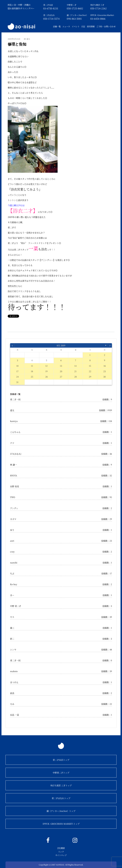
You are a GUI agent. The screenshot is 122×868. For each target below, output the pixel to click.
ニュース (66, 26)
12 (46, 366)
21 (75, 371)
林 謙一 (13, 465)
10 (17, 366)
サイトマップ (61, 855)
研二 (12, 639)
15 (90, 366)
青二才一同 (15, 399)
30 (105, 377)
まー (12, 595)
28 (76, 377)
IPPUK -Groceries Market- (102, 15)
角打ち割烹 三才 (97, 5)
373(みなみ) (16, 454)
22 (90, 371)
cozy (12, 552)
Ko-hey (14, 584)
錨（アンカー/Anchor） (77, 15)
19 (46, 371)
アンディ (14, 508)
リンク (61, 852)
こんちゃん (15, 432)
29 (90, 377)
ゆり (12, 530)
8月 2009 (61, 345)
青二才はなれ (49, 15)
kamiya (14, 421)
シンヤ (13, 650)
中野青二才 (72, 5)
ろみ (12, 704)
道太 (12, 410)
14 (75, 366)
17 (17, 371)
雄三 (12, 628)
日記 (83, 26)
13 (61, 366)
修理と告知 (17, 44)
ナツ (12, 443)
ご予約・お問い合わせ (106, 26)
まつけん (14, 682)
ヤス (12, 617)
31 (17, 382)
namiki (14, 563)
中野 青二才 (16, 606)
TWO (13, 497)
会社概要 (61, 848)
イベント (76, 26)
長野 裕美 (15, 486)
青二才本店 (48, 5)
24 (17, 377)
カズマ (13, 519)
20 (61, 371)
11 (32, 366)
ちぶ (12, 573)
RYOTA (14, 475)
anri (12, 541)
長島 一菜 (15, 715)
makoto (14, 671)
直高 (12, 693)
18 (32, 371)
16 (105, 366)
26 (46, 377)
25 (32, 377)
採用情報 (91, 26)
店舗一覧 (57, 26)
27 (61, 377)
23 (105, 371)
